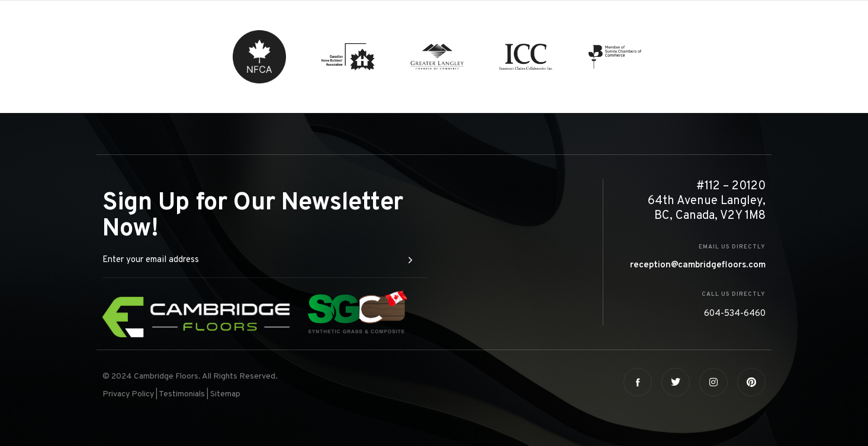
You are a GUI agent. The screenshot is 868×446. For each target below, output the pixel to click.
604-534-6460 (735, 314)
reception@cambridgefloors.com (698, 265)
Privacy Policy (128, 394)
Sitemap (225, 394)
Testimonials (182, 394)
